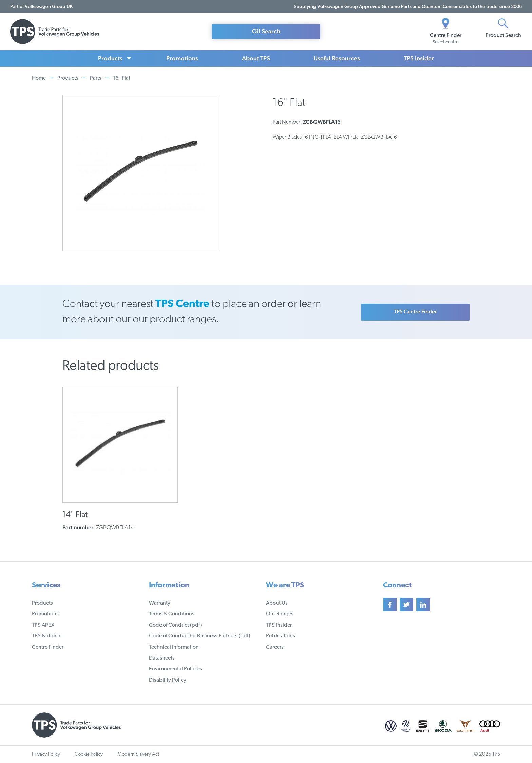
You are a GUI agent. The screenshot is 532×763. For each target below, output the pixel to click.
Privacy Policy (46, 754)
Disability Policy (168, 680)
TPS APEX (43, 625)
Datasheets (162, 658)
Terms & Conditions (172, 614)
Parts (96, 78)
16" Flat (122, 78)
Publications (281, 636)
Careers (275, 647)
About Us (277, 603)
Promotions (182, 58)
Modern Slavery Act (138, 754)
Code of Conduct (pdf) (175, 625)
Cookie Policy (89, 754)
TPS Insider (419, 58)
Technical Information (174, 647)
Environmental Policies (175, 669)
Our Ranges (280, 614)
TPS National (47, 636)
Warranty (160, 603)
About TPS (256, 58)
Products (110, 58)
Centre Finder (48, 647)
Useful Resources (337, 58)
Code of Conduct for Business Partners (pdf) (200, 636)
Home (39, 78)
